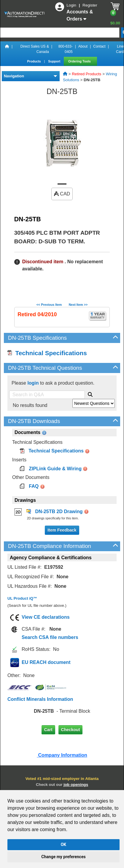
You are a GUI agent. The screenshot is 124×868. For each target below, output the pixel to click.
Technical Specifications (47, 353)
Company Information (62, 755)
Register (90, 5)
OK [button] (64, 845)
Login (72, 5)
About (83, 46)
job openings (76, 785)
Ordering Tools (80, 61)
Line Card (120, 49)
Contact (99, 46)
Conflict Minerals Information (40, 699)
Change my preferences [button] (63, 857)
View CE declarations (46, 617)
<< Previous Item (49, 305)
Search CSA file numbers (50, 637)
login (33, 383)
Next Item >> (78, 305)
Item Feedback (62, 530)
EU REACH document (46, 662)
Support (55, 61)
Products (34, 61)
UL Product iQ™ (22, 598)
